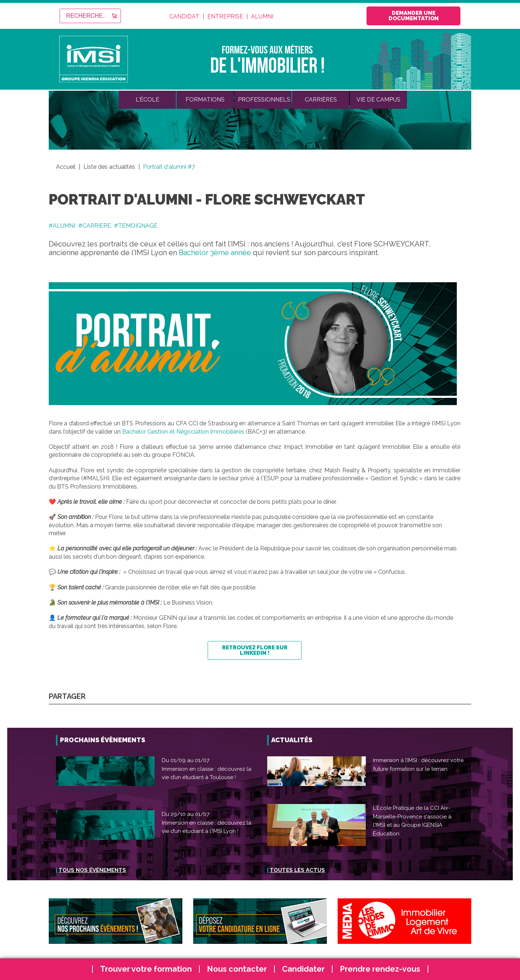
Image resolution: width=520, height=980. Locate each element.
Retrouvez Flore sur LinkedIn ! (255, 650)
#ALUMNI (62, 226)
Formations (205, 100)
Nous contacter (237, 969)
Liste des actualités (110, 167)
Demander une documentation (414, 16)
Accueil (66, 167)
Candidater (303, 969)
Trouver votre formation (146, 969)
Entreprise (225, 17)
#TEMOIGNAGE (136, 226)
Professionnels (264, 100)
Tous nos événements (92, 870)
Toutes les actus (297, 870)
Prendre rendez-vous (380, 969)
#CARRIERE (95, 226)
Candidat (184, 17)
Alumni (262, 17)
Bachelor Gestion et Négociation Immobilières (183, 432)
